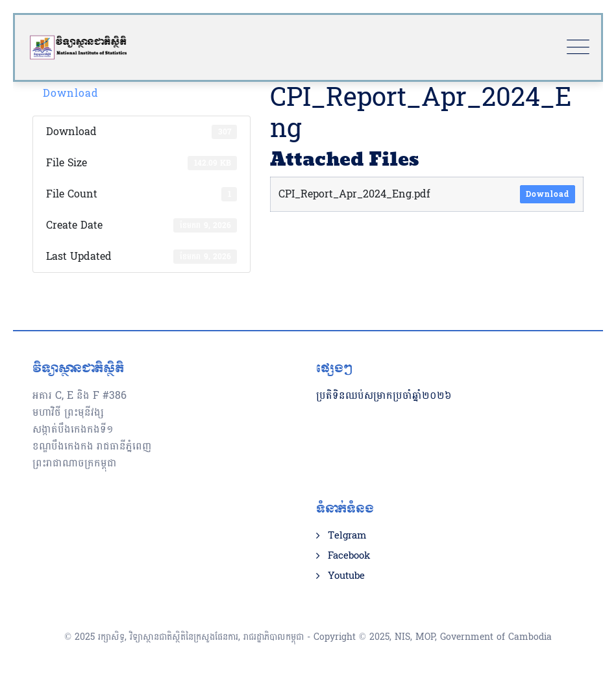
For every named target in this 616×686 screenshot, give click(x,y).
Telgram (347, 536)
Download (71, 93)
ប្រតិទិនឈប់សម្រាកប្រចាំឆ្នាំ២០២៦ (384, 395)
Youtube (346, 576)
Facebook (349, 556)
